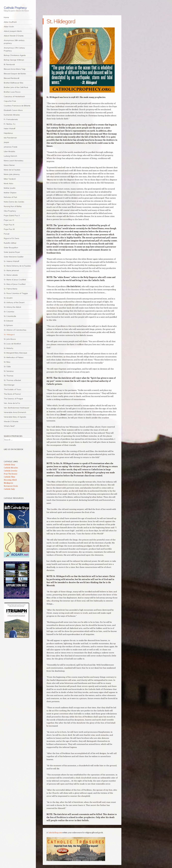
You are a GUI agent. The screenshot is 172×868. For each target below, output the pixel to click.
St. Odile (7, 367)
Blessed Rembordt (12, 78)
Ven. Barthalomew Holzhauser (17, 408)
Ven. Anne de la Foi (12, 403)
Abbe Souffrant (10, 22)
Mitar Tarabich (10, 179)
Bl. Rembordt (9, 64)
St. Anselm (8, 298)
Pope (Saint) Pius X (12, 216)
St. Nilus (7, 362)
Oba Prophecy (10, 211)
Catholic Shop (9, 465)
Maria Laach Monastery (14, 161)
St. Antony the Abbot (12, 307)
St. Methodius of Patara (14, 357)
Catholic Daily (9, 489)
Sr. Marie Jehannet (11, 270)
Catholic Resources (14, 498)
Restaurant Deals (11, 486)
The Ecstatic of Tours (12, 389)
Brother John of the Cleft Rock (16, 87)
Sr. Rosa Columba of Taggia (16, 293)
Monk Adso (9, 183)
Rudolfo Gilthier (10, 243)
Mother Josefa (10, 188)
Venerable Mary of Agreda (15, 417)
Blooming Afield (10, 480)
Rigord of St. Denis (12, 238)
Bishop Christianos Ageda (15, 55)
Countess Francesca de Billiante (17, 106)
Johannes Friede (11, 147)
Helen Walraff (10, 129)
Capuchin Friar (10, 101)
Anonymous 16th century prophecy (14, 42)
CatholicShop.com (55, 832)
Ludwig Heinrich (10, 156)
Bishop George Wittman (14, 60)
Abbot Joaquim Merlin (13, 31)
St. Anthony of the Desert (14, 302)
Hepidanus (8, 133)
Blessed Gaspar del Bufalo (15, 74)
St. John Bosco (10, 339)
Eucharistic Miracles (12, 115)
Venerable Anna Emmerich (15, 412)
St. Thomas (9, 376)
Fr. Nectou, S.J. (10, 124)
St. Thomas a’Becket (12, 380)
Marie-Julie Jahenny (12, 174)
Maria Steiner (9, 165)
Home (6, 17)
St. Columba (9, 312)
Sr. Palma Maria (10, 289)
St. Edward (8, 321)
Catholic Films (9, 477)
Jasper (6, 142)
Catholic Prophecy (15, 8)
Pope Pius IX (9, 225)
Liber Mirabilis (9, 151)
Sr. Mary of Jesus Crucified (15, 284)
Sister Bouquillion (11, 248)
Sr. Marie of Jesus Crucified (15, 280)
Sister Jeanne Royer (12, 252)
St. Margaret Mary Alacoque (15, 353)
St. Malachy (9, 348)
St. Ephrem (8, 325)
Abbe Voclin (9, 27)
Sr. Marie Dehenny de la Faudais (17, 266)
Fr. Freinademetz (11, 119)
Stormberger (9, 385)
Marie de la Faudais (12, 170)
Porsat (7, 234)
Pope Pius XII (9, 229)
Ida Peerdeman (10, 138)
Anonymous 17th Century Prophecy (14, 49)
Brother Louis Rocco (12, 92)
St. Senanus (9, 371)
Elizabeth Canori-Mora (13, 110)
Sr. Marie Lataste (11, 275)
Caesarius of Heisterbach (14, 97)
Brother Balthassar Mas (14, 83)
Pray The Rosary (10, 474)
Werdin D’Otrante (11, 421)
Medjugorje (8, 483)
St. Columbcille (10, 316)
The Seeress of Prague (13, 399)
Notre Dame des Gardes (14, 202)
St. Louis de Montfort (12, 344)
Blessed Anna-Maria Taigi (15, 69)
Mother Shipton (10, 193)
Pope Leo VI (9, 220)
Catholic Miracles (11, 468)
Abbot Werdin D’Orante (14, 36)
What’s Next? (9, 426)
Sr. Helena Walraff (11, 261)
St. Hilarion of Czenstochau (15, 330)
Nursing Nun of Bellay (13, 206)
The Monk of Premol (12, 394)
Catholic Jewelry (10, 471)
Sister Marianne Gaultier (14, 257)
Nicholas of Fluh (10, 197)
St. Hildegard (9, 335)
